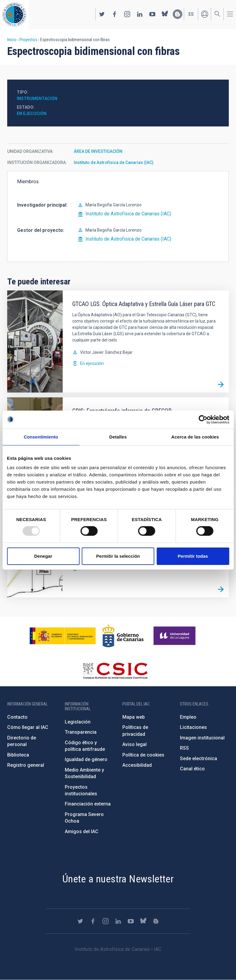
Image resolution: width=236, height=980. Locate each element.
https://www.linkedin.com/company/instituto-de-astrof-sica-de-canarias (140, 14)
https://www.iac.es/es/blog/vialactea (178, 14)
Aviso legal (134, 744)
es (191, 14)
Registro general (26, 765)
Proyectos (28, 40)
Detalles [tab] (118, 437)
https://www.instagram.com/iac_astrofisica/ (127, 14)
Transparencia (81, 732)
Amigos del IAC (82, 831)
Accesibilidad (137, 765)
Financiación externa (88, 804)
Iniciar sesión (205, 14)
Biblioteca (18, 755)
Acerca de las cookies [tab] (195, 437)
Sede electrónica (199, 759)
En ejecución (32, 114)
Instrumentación (37, 99)
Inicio (12, 40)
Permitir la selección (118, 556)
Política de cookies (143, 755)
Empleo (188, 717)
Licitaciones (193, 727)
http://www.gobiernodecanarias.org (123, 636)
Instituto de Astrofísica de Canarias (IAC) (114, 162)
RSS (184, 748)
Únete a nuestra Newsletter (118, 879)
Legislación (78, 722)
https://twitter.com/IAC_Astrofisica (102, 14)
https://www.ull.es (175, 636)
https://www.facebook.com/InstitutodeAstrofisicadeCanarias (115, 14)
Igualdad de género (86, 759)
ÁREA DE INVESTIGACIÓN (98, 151)
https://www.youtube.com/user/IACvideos (152, 14)
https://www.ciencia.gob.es (63, 636)
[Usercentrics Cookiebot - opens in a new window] (203, 419)
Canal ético (192, 769)
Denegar (43, 556)
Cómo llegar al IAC (28, 727)
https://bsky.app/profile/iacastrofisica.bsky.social (165, 14)
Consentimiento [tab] (41, 437)
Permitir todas (193, 556)
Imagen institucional (202, 738)
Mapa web (134, 717)
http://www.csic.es (115, 671)
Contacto (17, 717)
